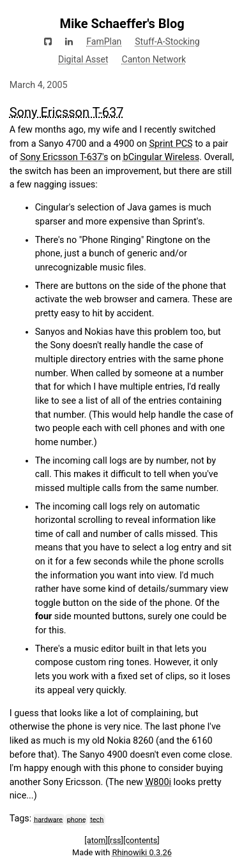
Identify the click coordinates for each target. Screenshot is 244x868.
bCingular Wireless (161, 157)
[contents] (141, 840)
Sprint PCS (171, 144)
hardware (48, 819)
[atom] (96, 840)
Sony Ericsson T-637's (64, 157)
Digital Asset (83, 59)
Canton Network (154, 59)
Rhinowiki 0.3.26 (142, 852)
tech (97, 819)
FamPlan (104, 41)
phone (77, 819)
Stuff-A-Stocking (167, 41)
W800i (159, 782)
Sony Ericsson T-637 (67, 112)
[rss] (116, 840)
